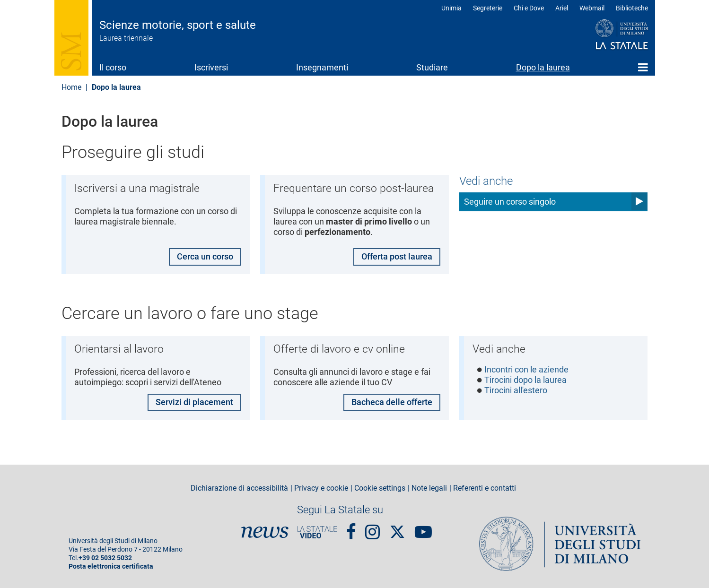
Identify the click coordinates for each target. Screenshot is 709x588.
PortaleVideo (317, 532)
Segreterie (488, 8)
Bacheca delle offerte (392, 402)
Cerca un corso (205, 256)
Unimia (451, 8)
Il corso (113, 67)
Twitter (397, 527)
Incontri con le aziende (526, 370)
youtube (423, 528)
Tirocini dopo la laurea (525, 381)
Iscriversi (211, 67)
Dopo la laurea (543, 67)
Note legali (429, 488)
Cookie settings (380, 488)
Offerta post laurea (397, 256)
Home (643, 67)
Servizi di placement (194, 402)
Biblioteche (632, 8)
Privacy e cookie (321, 488)
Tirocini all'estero (516, 391)
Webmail (592, 8)
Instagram (372, 528)
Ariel (562, 8)
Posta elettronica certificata (111, 566)
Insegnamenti (322, 67)
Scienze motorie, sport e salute (178, 25)
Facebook (351, 528)
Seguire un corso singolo (510, 202)
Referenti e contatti (485, 488)
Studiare (432, 67)
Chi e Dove (529, 8)
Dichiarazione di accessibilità (239, 488)
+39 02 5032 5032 (105, 558)
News (265, 532)
